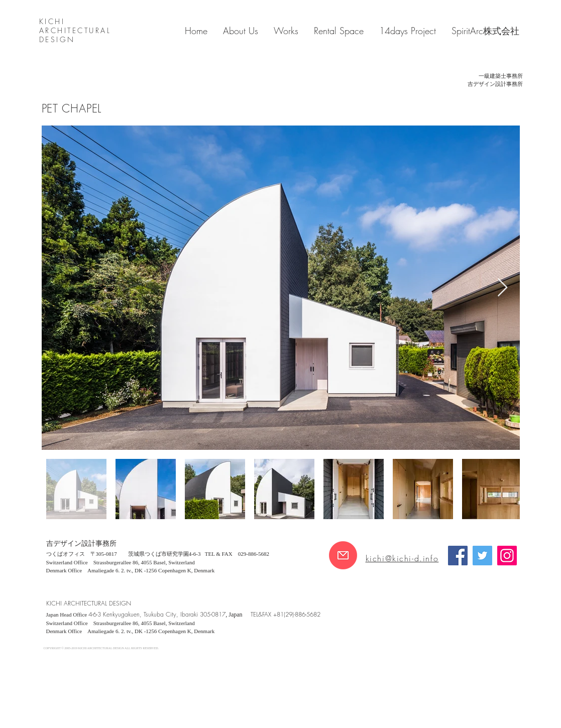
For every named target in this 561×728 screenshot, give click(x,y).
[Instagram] (507, 556)
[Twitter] (482, 556)
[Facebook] (458, 556)
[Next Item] (502, 288)
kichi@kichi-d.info (402, 558)
